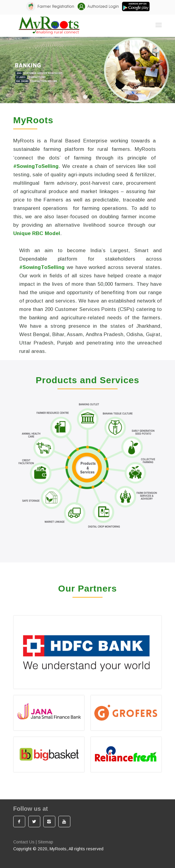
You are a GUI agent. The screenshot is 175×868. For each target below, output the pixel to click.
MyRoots (58, 849)
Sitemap (46, 842)
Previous (5, 70)
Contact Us (24, 842)
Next (170, 70)
